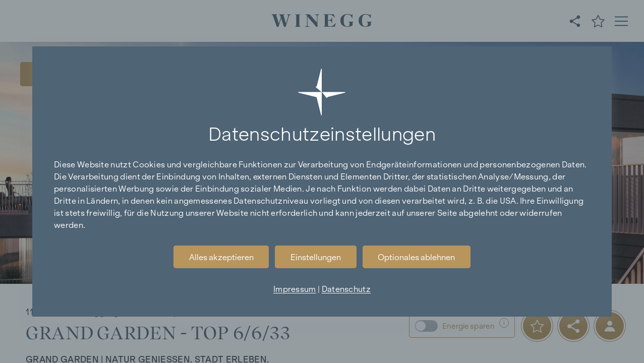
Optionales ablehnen (416, 257)
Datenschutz (346, 289)
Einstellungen (316, 257)
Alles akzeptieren (221, 257)
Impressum (295, 289)
